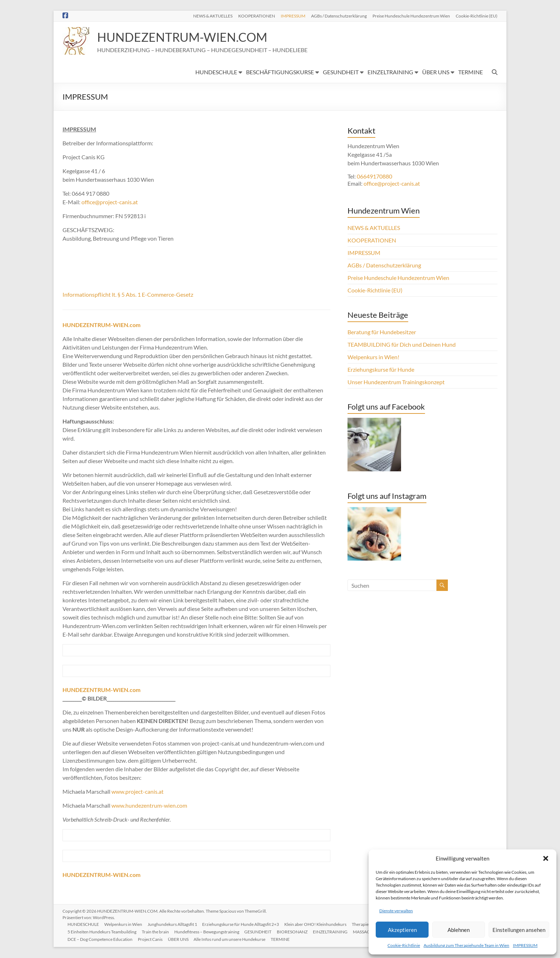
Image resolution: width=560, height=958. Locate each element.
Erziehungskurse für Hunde (381, 370)
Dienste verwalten (396, 911)
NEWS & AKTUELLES (213, 16)
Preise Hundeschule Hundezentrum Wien (411, 16)
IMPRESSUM (525, 945)
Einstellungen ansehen (519, 930)
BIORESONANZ (295, 932)
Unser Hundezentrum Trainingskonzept (396, 382)
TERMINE (471, 72)
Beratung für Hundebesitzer (382, 332)
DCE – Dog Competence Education (101, 939)
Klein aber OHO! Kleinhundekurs (318, 924)
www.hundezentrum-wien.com (149, 806)
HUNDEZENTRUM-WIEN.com (101, 875)
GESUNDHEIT (341, 72)
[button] (546, 858)
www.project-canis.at (137, 792)
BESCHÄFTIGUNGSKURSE (280, 72)
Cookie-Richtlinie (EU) (477, 16)
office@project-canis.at (110, 202)
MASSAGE (366, 932)
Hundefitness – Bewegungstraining (208, 932)
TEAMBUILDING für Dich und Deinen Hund (402, 345)
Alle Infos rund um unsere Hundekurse (232, 939)
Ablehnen (459, 930)
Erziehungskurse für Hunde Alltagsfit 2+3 (243, 924)
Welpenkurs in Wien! (373, 357)
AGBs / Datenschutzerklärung (339, 16)
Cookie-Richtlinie (404, 945)
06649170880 (374, 177)
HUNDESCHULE (216, 72)
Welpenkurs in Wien (124, 924)
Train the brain (156, 932)
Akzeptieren (402, 930)
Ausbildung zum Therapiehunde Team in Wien (466, 945)
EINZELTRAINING (390, 72)
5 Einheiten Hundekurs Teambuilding (103, 932)
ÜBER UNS (436, 72)
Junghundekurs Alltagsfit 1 (174, 924)
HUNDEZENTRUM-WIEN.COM (187, 37)
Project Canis (151, 939)
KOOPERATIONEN (257, 16)
